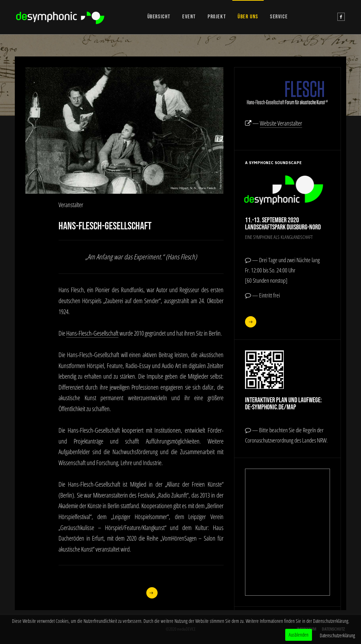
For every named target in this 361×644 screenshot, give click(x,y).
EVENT (189, 17)
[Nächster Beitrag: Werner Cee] (152, 593)
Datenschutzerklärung (337, 635)
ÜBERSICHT (159, 17)
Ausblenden (299, 635)
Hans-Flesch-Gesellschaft (92, 333)
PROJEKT (217, 17)
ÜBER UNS (248, 17)
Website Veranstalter (281, 123)
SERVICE (279, 17)
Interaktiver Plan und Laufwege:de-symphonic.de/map (283, 404)
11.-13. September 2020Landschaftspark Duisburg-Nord (283, 224)
